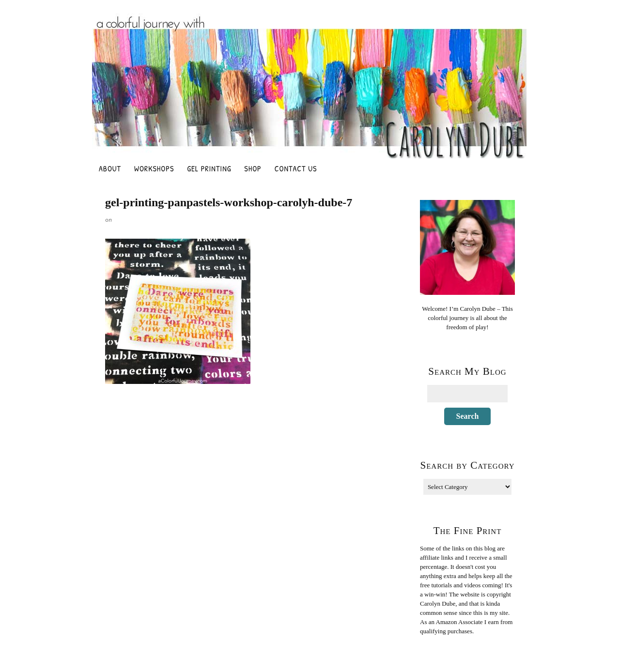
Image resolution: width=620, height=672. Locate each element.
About (110, 168)
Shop (253, 168)
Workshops (154, 168)
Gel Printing (209, 168)
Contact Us (296, 168)
